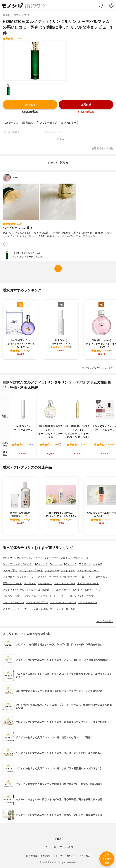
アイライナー (52, 571)
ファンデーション (24, 558)
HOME (58, 839)
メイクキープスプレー (86, 596)
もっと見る (58, 139)
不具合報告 (85, 856)
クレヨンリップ (11, 596)
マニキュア (30, 583)
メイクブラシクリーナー (16, 609)
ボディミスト (57, 609)
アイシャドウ (68, 571)
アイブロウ (9, 577)
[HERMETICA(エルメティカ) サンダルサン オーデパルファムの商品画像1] (35, 61)
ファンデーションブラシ (63, 602)
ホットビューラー (26, 577)
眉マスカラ (101, 577)
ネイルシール (45, 583)
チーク (39, 558)
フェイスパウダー (70, 558)
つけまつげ (55, 577)
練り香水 (71, 609)
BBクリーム (41, 564)
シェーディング (11, 564)
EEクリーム (85, 564)
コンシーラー (51, 558)
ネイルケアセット (61, 590)
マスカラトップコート (31, 571)
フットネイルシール (14, 590)
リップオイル (29, 596)
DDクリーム (71, 564)
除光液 (46, 590)
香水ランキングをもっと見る (98, 368)
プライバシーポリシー (64, 856)
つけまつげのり (71, 577)
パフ (70, 596)
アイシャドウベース (88, 571)
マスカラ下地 (10, 571)
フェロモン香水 (39, 609)
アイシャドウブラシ (37, 602)
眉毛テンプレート (12, 583)
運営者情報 (32, 856)
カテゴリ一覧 (50, 847)
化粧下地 (8, 558)
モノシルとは (67, 847)
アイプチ (42, 577)
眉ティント (88, 577)
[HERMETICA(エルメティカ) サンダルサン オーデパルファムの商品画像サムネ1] (8, 90)
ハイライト (88, 558)
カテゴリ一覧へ (105, 621)
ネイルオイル (33, 590)
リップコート (45, 596)
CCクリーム (56, 564)
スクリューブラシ (87, 602)
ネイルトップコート (65, 583)
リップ (97, 590)
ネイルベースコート (88, 583)
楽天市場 (86, 105)
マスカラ (98, 564)
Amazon (30, 105)
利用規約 (45, 856)
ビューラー (60, 596)
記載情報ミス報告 (102, 149)
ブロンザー (27, 564)
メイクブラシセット (14, 602)
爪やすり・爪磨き (82, 590)
